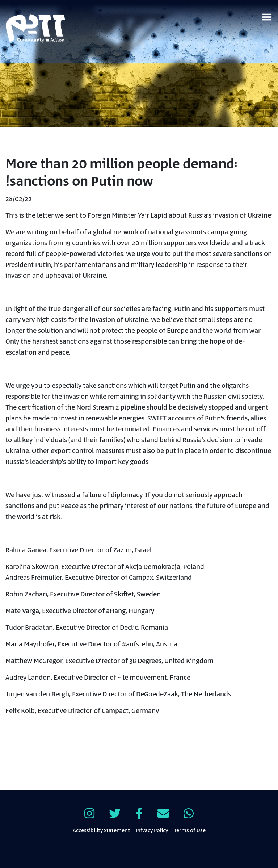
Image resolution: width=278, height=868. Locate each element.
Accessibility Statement (101, 830)
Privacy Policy (152, 830)
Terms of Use (190, 830)
